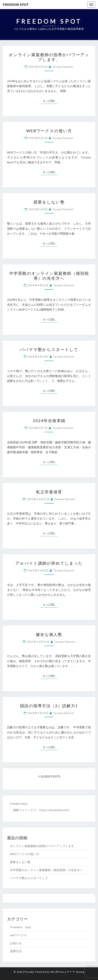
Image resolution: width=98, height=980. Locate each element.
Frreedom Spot (21, 927)
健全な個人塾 (49, 634)
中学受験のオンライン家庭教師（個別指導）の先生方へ (49, 276)
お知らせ (16, 943)
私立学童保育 (49, 492)
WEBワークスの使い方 (49, 131)
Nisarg (80, 972)
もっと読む (50, 101)
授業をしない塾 (49, 202)
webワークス (18, 935)
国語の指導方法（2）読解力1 (49, 706)
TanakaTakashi (63, 67)
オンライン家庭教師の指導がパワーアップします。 (49, 57)
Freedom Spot (16, 4)
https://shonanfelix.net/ (54, 810)
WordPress (58, 972)
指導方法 (16, 951)
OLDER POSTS (49, 776)
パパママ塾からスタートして (49, 349)
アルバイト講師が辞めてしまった (49, 563)
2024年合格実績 (49, 421)
